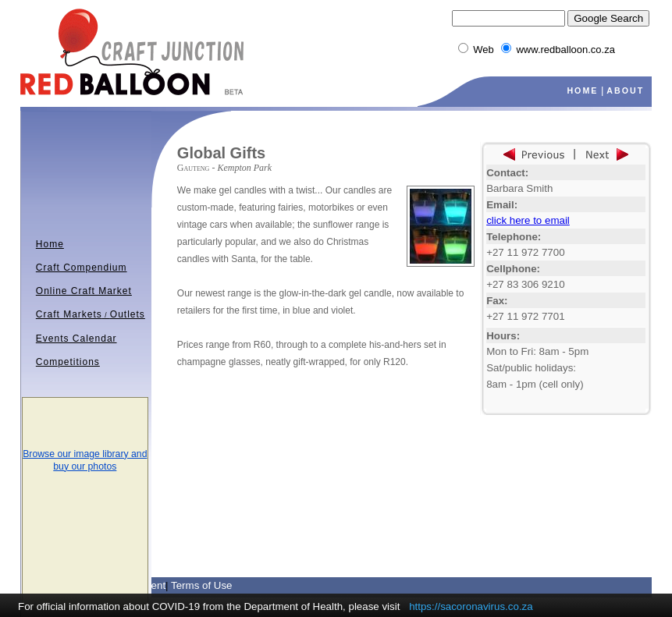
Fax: (497, 301)
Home (50, 244)
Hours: (503, 336)
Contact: (507, 173)
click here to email (528, 220)
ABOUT (625, 90)
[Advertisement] (360, 442)
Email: (502, 205)
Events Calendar (76, 339)
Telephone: (514, 237)
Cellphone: (513, 269)
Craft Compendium (82, 268)
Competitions (68, 362)
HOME (582, 90)
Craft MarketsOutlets (91, 314)
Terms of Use (202, 585)
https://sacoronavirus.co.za (471, 606)
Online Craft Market (84, 291)
